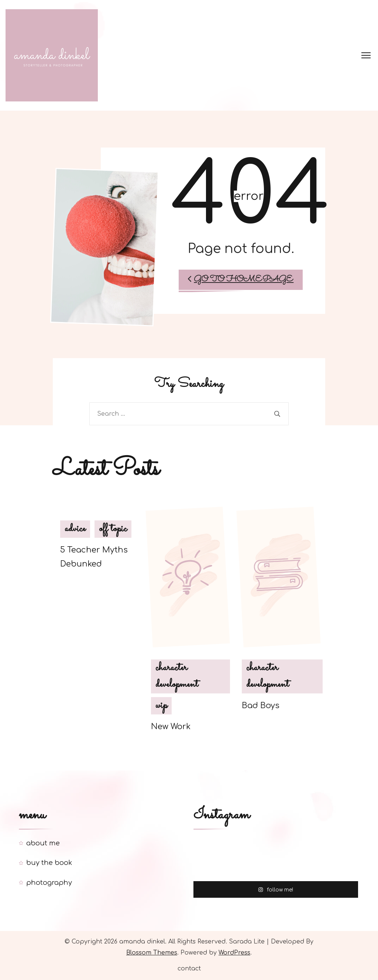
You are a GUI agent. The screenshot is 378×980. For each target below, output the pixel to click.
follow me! (276, 889)
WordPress (234, 953)
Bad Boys (261, 706)
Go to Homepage (241, 280)
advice (75, 529)
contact (189, 969)
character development (177, 676)
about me (43, 843)
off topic (113, 529)
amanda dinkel (142, 942)
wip (161, 706)
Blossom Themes (152, 953)
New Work (171, 727)
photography (49, 883)
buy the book (49, 863)
